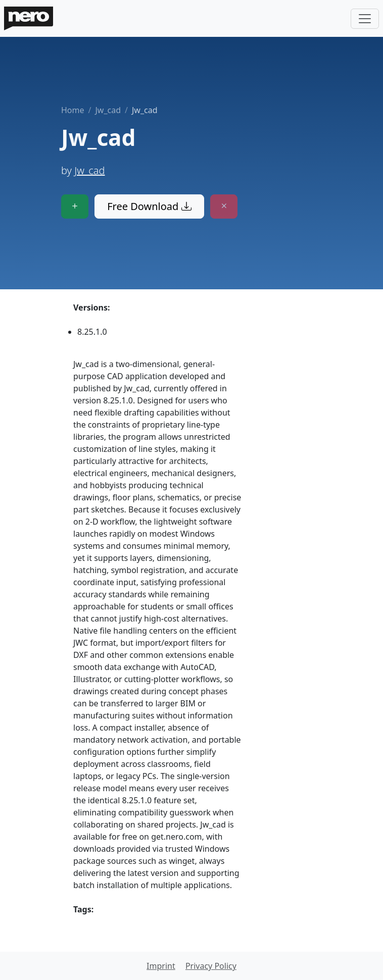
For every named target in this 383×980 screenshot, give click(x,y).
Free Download (149, 206)
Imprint (161, 966)
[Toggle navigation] (365, 19)
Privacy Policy (211, 966)
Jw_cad (108, 110)
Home (73, 110)
